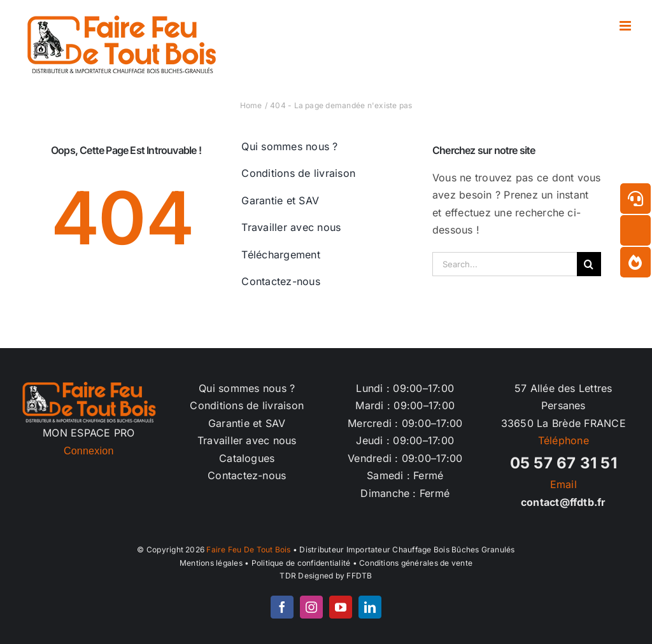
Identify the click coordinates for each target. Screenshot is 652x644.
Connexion (89, 451)
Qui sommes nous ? (247, 388)
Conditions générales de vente (416, 563)
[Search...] (505, 264)
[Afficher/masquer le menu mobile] (626, 26)
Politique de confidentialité (301, 563)
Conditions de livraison (247, 405)
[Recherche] (589, 264)
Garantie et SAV (247, 423)
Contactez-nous (247, 475)
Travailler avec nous (247, 440)
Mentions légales (211, 563)
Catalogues (247, 458)
